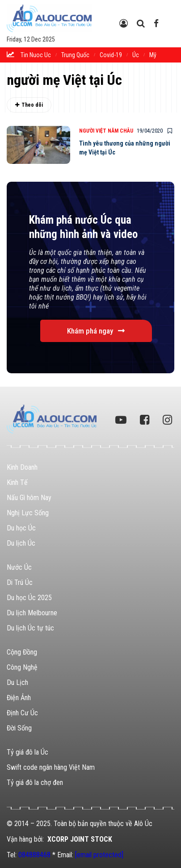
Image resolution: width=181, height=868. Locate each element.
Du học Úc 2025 (29, 598)
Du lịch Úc (21, 543)
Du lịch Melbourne (32, 613)
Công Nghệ (22, 667)
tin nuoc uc (36, 55)
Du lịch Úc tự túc (30, 628)
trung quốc (75, 55)
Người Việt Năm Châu (106, 131)
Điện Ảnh (19, 698)
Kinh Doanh (22, 467)
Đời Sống (19, 728)
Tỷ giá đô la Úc (27, 752)
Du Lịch (17, 682)
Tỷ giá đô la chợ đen (35, 782)
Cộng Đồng (22, 652)
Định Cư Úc (22, 713)
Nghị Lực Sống (28, 513)
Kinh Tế (17, 482)
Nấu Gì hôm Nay (29, 498)
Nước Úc (19, 567)
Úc (136, 55)
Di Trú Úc (20, 582)
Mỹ (153, 55)
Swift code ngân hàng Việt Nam (51, 767)
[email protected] (99, 855)
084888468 (34, 855)
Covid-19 (111, 55)
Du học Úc (21, 528)
